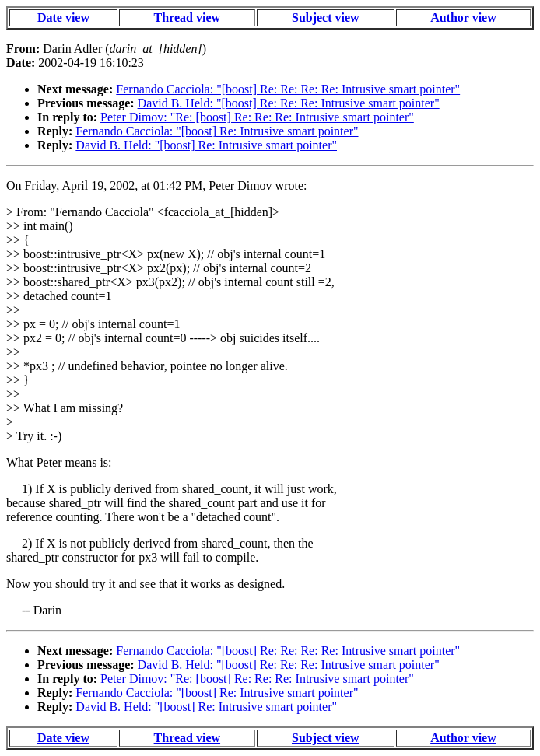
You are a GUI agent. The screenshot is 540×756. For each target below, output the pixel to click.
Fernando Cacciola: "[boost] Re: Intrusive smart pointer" (217, 131)
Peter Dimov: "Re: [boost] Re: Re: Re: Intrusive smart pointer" (257, 117)
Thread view (187, 17)
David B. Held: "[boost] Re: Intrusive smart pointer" (206, 145)
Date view (63, 17)
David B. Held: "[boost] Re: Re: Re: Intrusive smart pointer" (289, 103)
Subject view (326, 17)
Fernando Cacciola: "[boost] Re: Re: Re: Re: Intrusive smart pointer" (288, 89)
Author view (463, 17)
